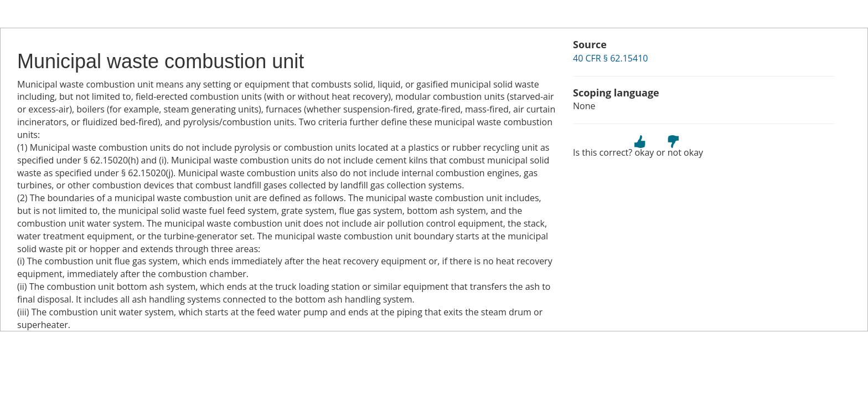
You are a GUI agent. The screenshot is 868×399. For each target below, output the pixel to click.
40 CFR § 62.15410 (610, 58)
